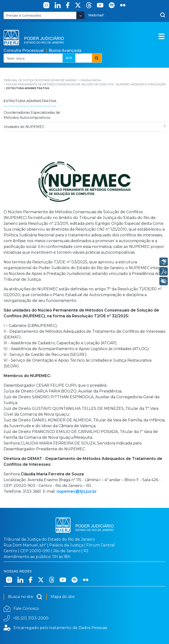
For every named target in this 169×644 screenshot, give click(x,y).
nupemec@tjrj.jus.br (77, 491)
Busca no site (25, 597)
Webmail (96, 15)
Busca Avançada (65, 50)
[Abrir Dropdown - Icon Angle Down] (80, 15)
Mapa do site (63, 597)
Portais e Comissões (24, 15)
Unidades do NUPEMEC (24, 127)
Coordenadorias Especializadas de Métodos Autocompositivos (32, 115)
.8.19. (69, 58)
